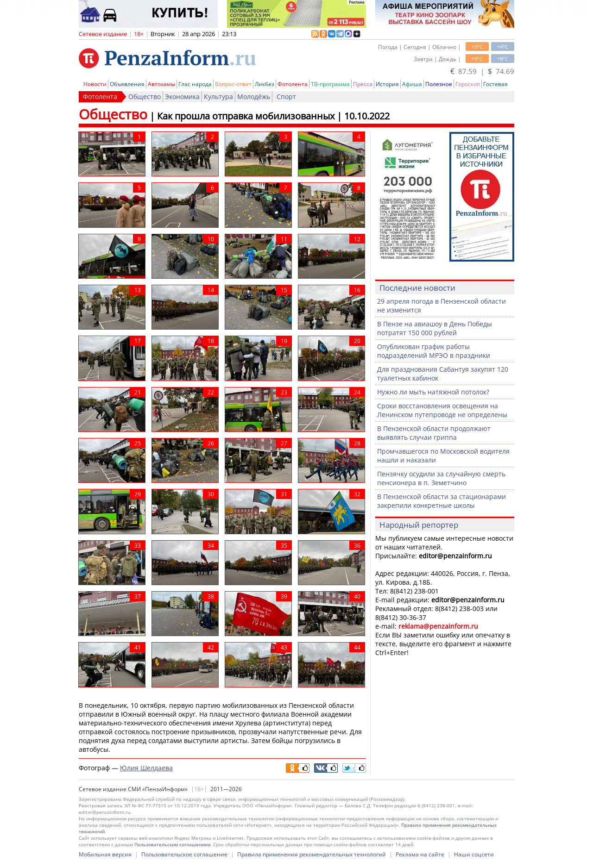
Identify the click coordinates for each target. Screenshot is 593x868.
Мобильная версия (105, 854)
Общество (145, 97)
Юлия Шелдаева (146, 768)
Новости (95, 84)
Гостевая (495, 84)
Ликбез (265, 84)
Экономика (182, 97)
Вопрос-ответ (233, 84)
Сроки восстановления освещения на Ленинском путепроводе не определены (442, 410)
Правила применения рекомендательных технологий (312, 854)
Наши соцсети (474, 854)
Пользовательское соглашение (184, 854)
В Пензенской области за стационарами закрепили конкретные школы (442, 501)
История (387, 84)
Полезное (439, 84)
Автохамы (161, 84)
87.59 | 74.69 (482, 71)
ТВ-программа (330, 84)
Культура (218, 97)
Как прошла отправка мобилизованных (246, 116)
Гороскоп (468, 84)
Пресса (363, 84)
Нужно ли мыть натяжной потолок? (433, 392)
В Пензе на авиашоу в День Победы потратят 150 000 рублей (435, 328)
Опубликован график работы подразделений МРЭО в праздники (434, 351)
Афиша (412, 84)
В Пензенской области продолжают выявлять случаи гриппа (434, 433)
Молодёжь (254, 97)
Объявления (127, 84)
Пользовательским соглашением (172, 844)
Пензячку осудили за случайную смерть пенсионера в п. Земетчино (441, 478)
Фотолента (293, 84)
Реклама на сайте (420, 854)
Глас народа (195, 84)
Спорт (286, 97)
